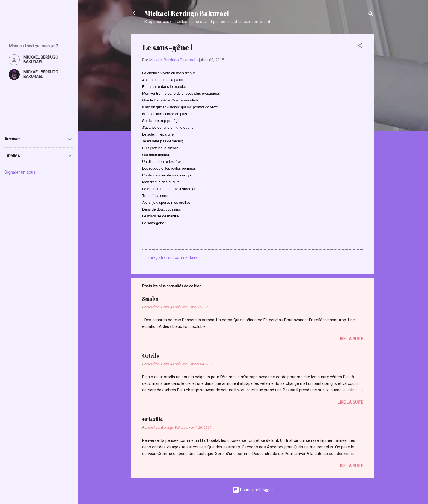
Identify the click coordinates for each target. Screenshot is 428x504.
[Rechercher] (371, 15)
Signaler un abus (20, 172)
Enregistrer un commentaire (173, 257)
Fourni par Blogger (253, 490)
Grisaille (153, 419)
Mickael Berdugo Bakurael (187, 13)
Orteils (151, 356)
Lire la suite (350, 339)
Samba (150, 299)
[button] (360, 46)
